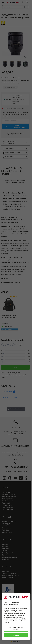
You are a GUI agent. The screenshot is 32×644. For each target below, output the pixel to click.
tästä (9, 623)
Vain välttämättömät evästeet (16, 628)
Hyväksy (16, 635)
